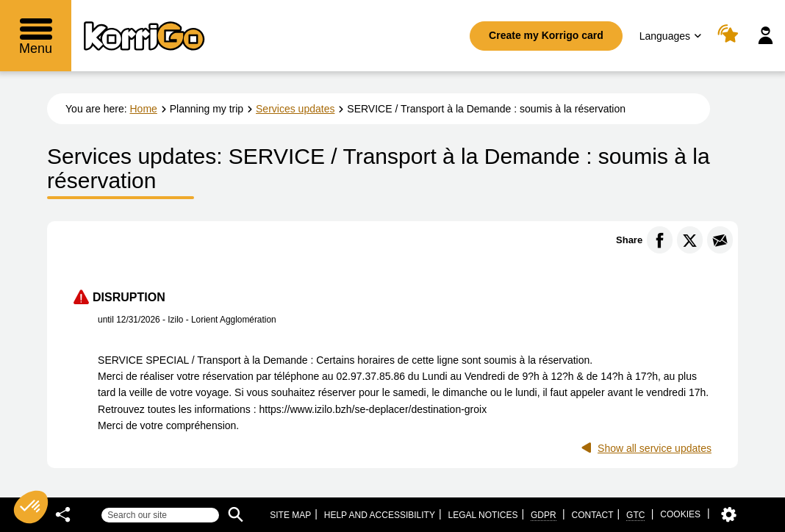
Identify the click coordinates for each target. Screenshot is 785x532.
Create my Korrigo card (546, 35)
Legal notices (483, 515)
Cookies (680, 514)
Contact (592, 515)
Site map (290, 515)
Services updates (295, 109)
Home (144, 109)
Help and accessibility (380, 515)
